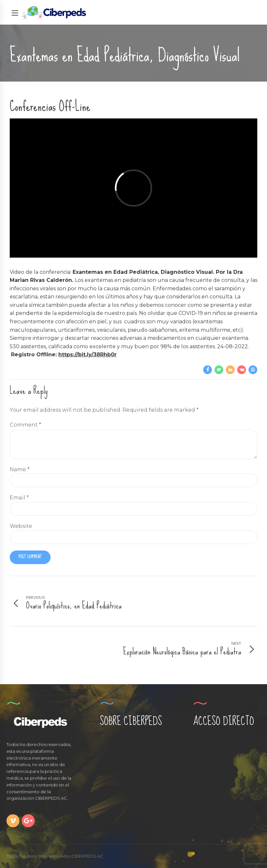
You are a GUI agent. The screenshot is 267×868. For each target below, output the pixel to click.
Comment (25, 425)
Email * (19, 498)
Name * (20, 469)
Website (21, 526)
